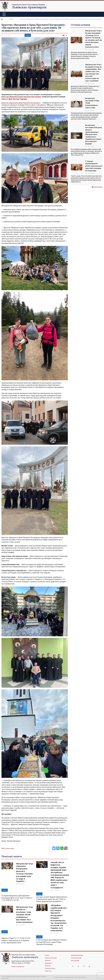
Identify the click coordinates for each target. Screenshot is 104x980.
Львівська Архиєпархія (29, 7)
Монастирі (48, 966)
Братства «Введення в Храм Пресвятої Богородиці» (22, 97)
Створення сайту (58, 977)
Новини (11, 19)
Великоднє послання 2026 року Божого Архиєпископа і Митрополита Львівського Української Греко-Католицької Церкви (94, 134)
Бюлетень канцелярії (51, 958)
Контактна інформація (18, 967)
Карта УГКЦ (48, 971)
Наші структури (75, 961)
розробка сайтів (69, 977)
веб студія (78, 977)
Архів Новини (98, 187)
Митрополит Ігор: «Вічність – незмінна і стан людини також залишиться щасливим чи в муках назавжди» (24, 915)
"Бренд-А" (84, 977)
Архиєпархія (48, 963)
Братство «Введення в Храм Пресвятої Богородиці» (21, 103)
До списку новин (8, 848)
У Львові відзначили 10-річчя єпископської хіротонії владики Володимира (94, 166)
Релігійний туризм (50, 968)
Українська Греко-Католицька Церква (28, 5)
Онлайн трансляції (76, 958)
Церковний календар (77, 955)
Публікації (48, 961)
